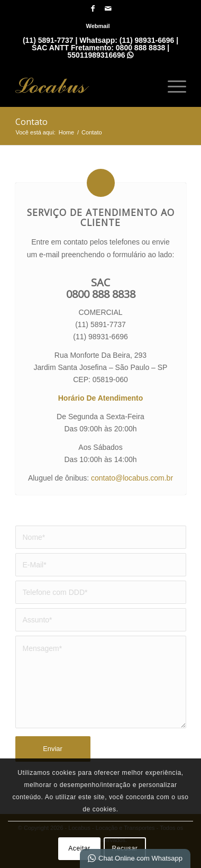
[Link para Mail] (108, 8)
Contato (31, 122)
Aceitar (79, 848)
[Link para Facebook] (93, 8)
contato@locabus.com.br (132, 478)
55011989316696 (101, 55)
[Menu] (172, 85)
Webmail (98, 26)
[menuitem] (98, 26)
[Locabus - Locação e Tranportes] (84, 85)
